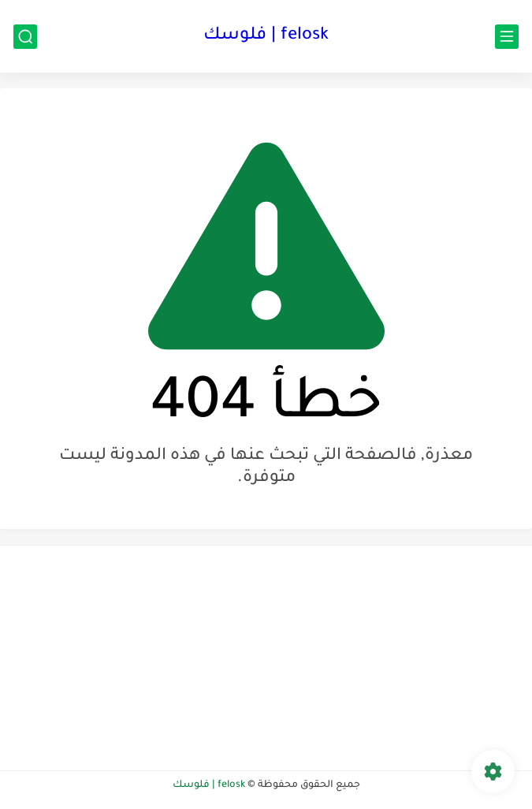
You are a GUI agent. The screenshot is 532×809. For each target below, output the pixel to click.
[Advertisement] (399, 656)
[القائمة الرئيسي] (507, 37)
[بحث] (25, 37)
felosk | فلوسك (266, 36)
